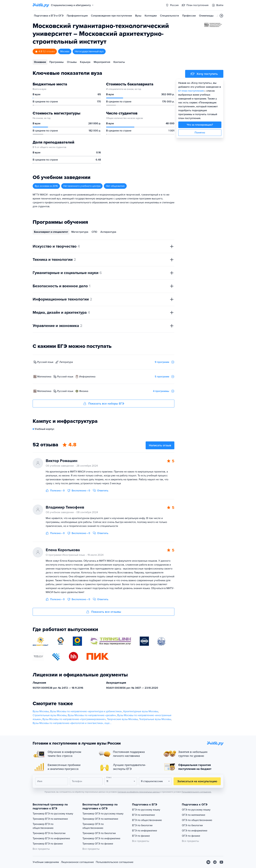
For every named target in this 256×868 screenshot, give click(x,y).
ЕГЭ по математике (144, 815)
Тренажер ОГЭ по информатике (101, 838)
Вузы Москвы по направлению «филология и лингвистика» (68, 723)
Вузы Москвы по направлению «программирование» (74, 719)
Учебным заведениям (46, 862)
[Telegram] (215, 862)
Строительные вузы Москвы (50, 715)
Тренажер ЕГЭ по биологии (49, 833)
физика (84, 391)
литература (66, 362)
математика (44, 377)
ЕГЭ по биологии (142, 825)
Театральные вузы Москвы (155, 719)
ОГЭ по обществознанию (197, 820)
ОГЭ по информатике (195, 831)
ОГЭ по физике (191, 836)
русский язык (45, 362)
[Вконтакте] (208, 862)
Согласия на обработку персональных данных (139, 792)
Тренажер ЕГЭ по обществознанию (43, 826)
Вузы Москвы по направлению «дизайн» (92, 715)
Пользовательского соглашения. (196, 792)
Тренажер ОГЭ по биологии (99, 833)
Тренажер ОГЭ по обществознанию (93, 826)
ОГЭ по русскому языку (196, 810)
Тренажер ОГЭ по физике (98, 844)
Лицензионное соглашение (77, 862)
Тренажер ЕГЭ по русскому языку (53, 814)
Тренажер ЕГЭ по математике (50, 819)
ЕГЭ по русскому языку (146, 810)
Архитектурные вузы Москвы (141, 711)
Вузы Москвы (41, 711)
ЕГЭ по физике (141, 836)
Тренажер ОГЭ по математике (100, 819)
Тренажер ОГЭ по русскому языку (103, 814)
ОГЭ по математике (194, 815)
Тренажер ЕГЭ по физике (48, 844)
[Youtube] (221, 862)
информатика (87, 377)
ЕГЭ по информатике (145, 831)
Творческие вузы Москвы (122, 719)
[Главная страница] (41, 5)
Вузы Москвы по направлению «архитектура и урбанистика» (86, 711)
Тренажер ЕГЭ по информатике (51, 838)
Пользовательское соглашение (115, 862)
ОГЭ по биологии (192, 825)
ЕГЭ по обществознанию (147, 820)
